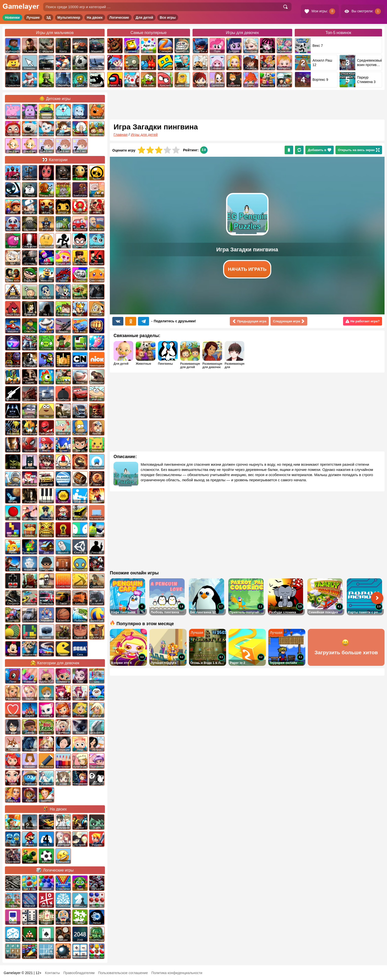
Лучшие (33, 17)
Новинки (12, 17)
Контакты (52, 973)
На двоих (95, 17)
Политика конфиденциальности (177, 973)
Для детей (145, 17)
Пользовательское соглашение (123, 973)
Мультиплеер (69, 17)
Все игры (168, 17)
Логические (119, 17)
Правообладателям (79, 973)
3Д (49, 17)
